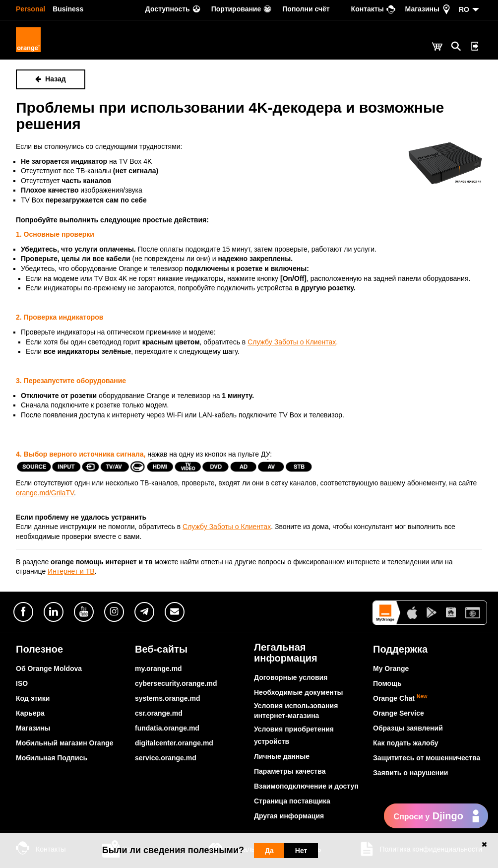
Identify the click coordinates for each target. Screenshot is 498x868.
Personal (31, 9)
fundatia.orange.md (167, 728)
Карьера (30, 713)
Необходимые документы (299, 692)
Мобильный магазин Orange (65, 743)
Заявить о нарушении (410, 773)
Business (68, 9)
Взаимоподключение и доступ (306, 786)
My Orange (391, 668)
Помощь (387, 683)
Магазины (33, 728)
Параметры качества (290, 771)
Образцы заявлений (408, 728)
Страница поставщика (292, 801)
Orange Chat (400, 698)
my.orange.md (158, 668)
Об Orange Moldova (49, 668)
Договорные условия (291, 677)
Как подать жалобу (406, 743)
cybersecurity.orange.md (176, 683)
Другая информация (289, 816)
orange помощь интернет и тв (101, 562)
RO (464, 9)
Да (269, 851)
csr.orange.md (159, 713)
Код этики (33, 698)
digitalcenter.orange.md (174, 743)
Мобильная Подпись (52, 758)
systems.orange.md (168, 698)
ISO (22, 683)
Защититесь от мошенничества (427, 758)
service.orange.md (166, 758)
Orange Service (399, 713)
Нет (301, 851)
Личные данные (282, 756)
